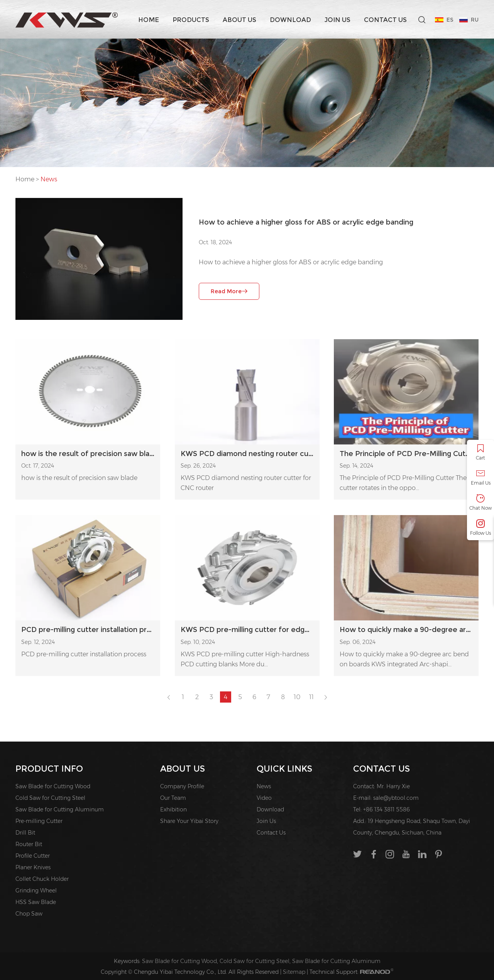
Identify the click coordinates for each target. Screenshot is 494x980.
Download (290, 20)
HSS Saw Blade (36, 902)
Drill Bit (25, 833)
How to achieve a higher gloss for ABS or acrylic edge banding (306, 222)
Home (149, 20)
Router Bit (29, 844)
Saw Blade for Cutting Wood (53, 786)
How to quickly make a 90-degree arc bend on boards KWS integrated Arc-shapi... (404, 659)
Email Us (480, 477)
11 (311, 697)
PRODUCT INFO (49, 769)
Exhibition (173, 809)
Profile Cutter (33, 856)
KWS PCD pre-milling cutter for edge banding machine (247, 630)
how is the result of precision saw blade (79, 478)
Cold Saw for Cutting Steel (50, 798)
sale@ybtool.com (396, 798)
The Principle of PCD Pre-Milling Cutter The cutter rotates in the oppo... (403, 483)
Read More (229, 291)
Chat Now (480, 503)
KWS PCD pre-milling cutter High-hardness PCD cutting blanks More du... (245, 659)
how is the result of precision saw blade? (88, 454)
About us (239, 20)
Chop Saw (29, 914)
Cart (480, 452)
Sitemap (294, 972)
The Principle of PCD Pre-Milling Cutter (406, 454)
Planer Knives (33, 867)
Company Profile (182, 786)
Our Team (173, 798)
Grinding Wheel (36, 890)
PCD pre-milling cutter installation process (88, 630)
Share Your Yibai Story (189, 821)
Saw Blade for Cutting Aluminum (60, 809)
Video (264, 798)
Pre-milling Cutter (39, 821)
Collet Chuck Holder (42, 879)
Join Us (338, 20)
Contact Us (385, 20)
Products (191, 20)
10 (297, 697)
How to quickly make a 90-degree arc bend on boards (406, 630)
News (49, 179)
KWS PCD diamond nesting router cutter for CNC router (247, 454)
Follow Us (480, 528)
